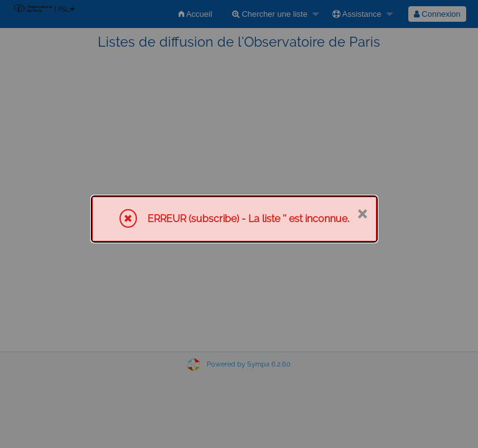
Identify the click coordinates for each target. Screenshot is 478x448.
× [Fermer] (362, 213)
